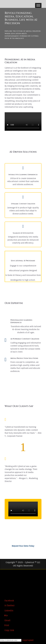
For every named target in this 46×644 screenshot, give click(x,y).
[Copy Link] (7, 632)
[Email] (5, 622)
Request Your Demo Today (23, 548)
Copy (28, 642)
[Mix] (4, 618)
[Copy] (11, 642)
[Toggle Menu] (38, 5)
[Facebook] (2, 575)
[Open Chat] (5, 639)
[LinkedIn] (2, 584)
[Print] (5, 627)
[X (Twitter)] (2, 580)
